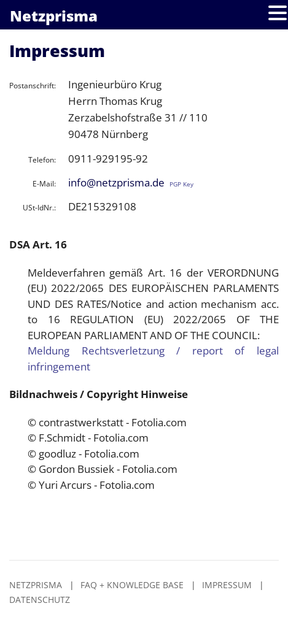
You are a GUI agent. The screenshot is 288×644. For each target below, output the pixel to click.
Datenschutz (40, 600)
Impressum (227, 585)
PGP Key (181, 184)
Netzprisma (36, 585)
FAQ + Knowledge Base (132, 585)
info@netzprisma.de (116, 182)
